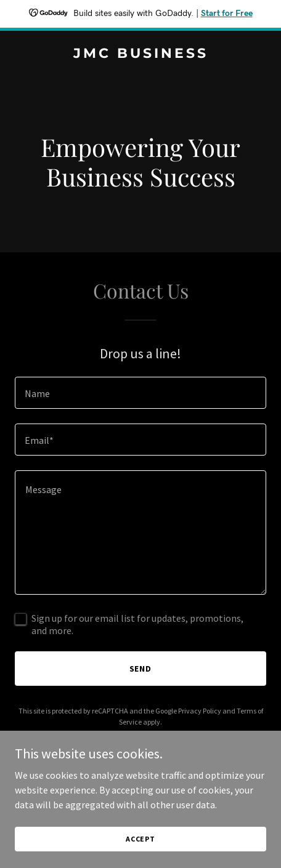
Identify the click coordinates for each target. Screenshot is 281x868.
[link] (140, 54)
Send (141, 669)
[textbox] (140, 393)
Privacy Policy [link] (200, 711)
